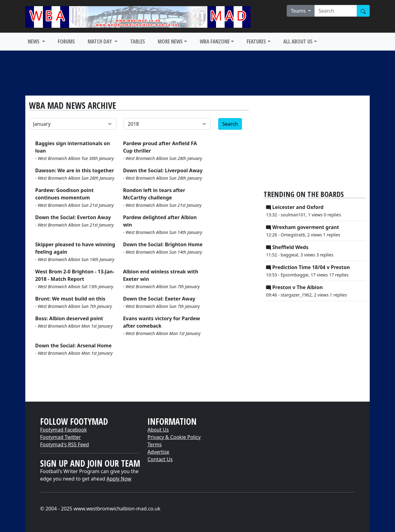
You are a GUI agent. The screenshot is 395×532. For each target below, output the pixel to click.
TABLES (138, 41)
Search (230, 124)
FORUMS (66, 41)
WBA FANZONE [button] (215, 41)
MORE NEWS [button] (170, 41)
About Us (158, 430)
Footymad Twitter (60, 437)
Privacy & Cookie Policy (174, 437)
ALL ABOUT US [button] (298, 41)
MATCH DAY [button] (100, 41)
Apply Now (119, 479)
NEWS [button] (34, 41)
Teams (299, 11)
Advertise (158, 452)
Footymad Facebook (63, 430)
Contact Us (160, 459)
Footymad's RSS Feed (64, 444)
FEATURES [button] (256, 41)
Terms (155, 444)
